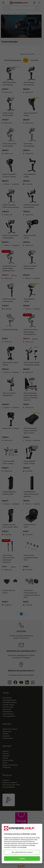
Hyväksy (22, 859)
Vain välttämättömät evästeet (22, 852)
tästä (25, 847)
